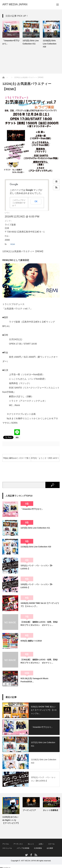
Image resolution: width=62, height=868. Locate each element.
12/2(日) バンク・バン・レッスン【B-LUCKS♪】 (37, 586)
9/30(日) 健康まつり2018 (31, 641)
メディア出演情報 (23, 848)
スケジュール (7, 848)
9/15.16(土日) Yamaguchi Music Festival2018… (34, 680)
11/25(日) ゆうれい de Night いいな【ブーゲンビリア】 (31, 820)
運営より (26, 35)
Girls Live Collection (46, 35)
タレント (31, 844)
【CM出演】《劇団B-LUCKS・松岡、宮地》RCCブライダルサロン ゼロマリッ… (40, 624)
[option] (26, 33)
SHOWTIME (11, 811)
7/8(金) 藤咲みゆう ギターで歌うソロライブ (17, 459)
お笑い (51, 804)
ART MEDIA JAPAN (29, 861)
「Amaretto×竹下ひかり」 (26, 42)
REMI (13, 244)
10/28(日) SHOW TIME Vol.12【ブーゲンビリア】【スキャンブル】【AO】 (11, 822)
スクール (51, 844)
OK (36, 201)
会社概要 (50, 848)
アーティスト (18, 844)
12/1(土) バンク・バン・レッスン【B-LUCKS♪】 (37, 567)
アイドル (6, 844)
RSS (36, 855)
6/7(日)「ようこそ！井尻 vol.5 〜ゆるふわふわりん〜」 (45, 459)
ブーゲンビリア (31, 811)
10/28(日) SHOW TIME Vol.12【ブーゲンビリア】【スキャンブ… (40, 605)
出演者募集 (38, 848)
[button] (56, 188)
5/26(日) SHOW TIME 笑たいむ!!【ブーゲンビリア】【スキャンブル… (44, 710)
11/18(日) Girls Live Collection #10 (36, 547)
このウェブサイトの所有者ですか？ (19, 203)
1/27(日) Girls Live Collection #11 (46, 42)
